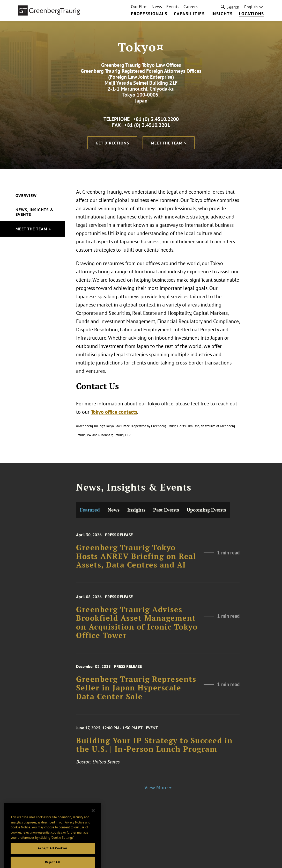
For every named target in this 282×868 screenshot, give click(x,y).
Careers (191, 6)
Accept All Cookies (53, 855)
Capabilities (189, 14)
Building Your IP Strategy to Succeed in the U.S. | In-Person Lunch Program (154, 801)
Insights (222, 14)
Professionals (149, 14)
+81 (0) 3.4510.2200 (156, 119)
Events (173, 6)
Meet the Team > (169, 143)
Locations (251, 14)
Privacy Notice (74, 829)
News (157, 6)
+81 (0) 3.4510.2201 (147, 125)
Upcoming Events (206, 565)
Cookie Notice (20, 834)
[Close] (93, 818)
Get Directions (112, 143)
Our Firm (139, 6)
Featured (90, 565)
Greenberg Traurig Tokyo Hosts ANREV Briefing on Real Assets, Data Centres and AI (136, 615)
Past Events (166, 565)
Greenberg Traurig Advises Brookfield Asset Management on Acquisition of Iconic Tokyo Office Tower (137, 681)
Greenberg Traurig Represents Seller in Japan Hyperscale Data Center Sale (136, 745)
